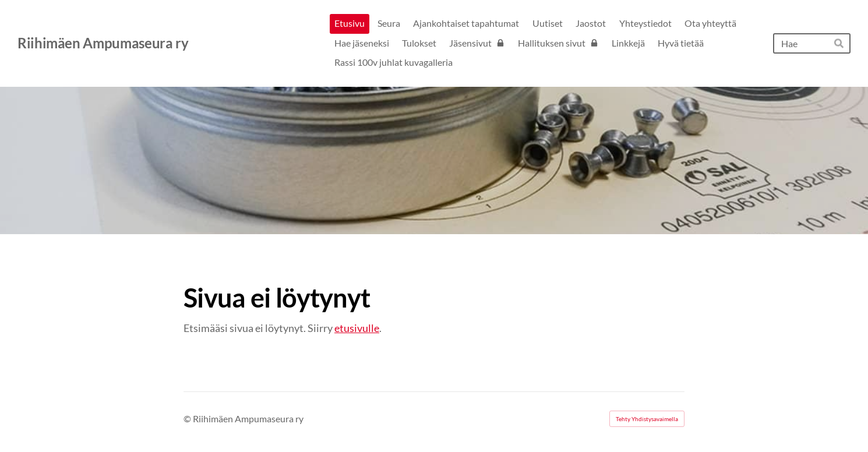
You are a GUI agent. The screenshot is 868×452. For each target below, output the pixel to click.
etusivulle (357, 328)
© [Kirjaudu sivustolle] (188, 419)
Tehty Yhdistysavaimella (647, 419)
